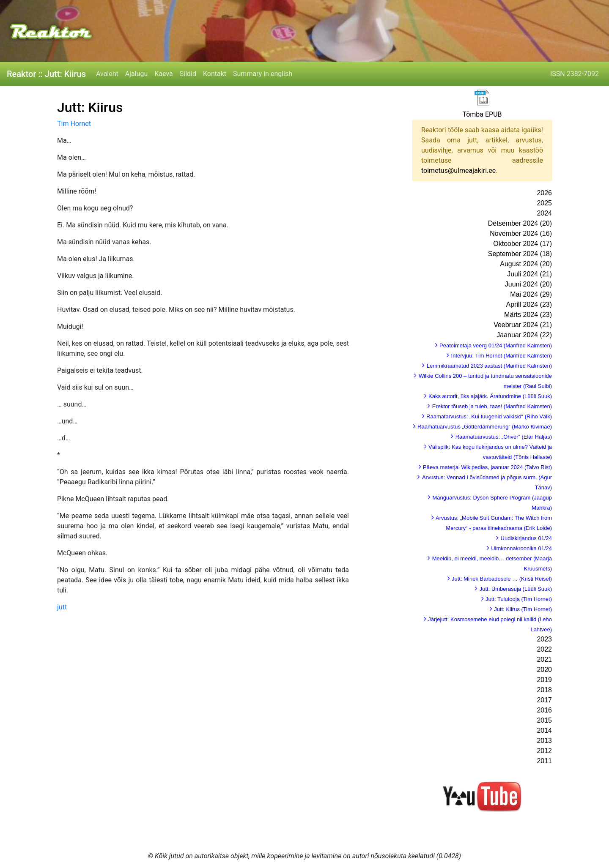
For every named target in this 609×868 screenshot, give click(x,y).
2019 (544, 680)
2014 (544, 730)
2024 (544, 213)
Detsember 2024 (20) (520, 223)
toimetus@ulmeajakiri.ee (458, 171)
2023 (544, 639)
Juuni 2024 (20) (528, 284)
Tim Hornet (74, 124)
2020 (544, 670)
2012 (544, 751)
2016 (544, 710)
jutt (62, 607)
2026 (544, 193)
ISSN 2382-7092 (575, 74)
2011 (544, 761)
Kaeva (163, 74)
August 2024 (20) (526, 264)
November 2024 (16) (521, 233)
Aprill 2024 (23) (529, 304)
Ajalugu (136, 74)
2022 (544, 649)
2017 (544, 700)
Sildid (188, 74)
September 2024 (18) (520, 254)
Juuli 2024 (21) (529, 274)
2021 (544, 659)
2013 (544, 741)
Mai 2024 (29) (531, 294)
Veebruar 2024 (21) (523, 325)
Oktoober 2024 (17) (523, 244)
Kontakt (215, 74)
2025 (544, 203)
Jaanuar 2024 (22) (524, 335)
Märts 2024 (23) (528, 315)
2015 (544, 720)
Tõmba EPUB (482, 114)
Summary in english (263, 74)
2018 (544, 690)
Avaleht (107, 74)
